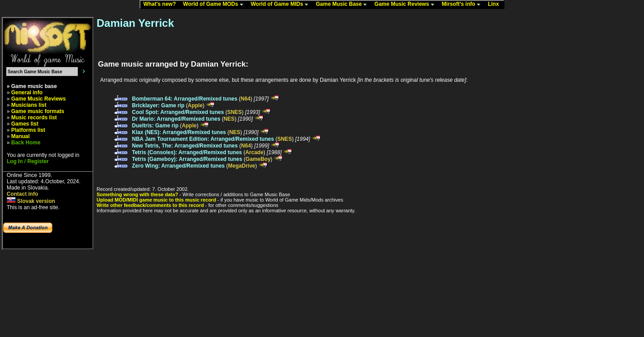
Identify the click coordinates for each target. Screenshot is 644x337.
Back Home (26, 143)
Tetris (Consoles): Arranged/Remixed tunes (187, 152)
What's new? (161, 4)
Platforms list (28, 130)
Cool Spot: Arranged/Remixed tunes (178, 112)
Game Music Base (343, 4)
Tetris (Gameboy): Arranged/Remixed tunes (187, 159)
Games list (25, 124)
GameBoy (258, 159)
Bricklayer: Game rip (158, 105)
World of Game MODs (215, 4)
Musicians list (29, 105)
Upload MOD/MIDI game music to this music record (156, 200)
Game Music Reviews (406, 4)
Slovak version (31, 201)
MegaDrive (242, 166)
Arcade (254, 152)
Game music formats (38, 111)
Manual (20, 136)
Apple (195, 105)
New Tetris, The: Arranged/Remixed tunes (185, 146)
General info (27, 93)
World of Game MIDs (282, 4)
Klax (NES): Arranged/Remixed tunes (179, 132)
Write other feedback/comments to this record (150, 205)
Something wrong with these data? (137, 194)
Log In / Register (28, 161)
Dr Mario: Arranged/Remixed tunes (176, 119)
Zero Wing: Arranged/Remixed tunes (178, 166)
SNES (235, 112)
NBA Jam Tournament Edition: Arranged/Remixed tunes (203, 139)
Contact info (22, 194)
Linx (496, 4)
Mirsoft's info (463, 4)
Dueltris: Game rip (155, 126)
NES (229, 119)
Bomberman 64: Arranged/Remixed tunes (185, 99)
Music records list (34, 118)
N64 (246, 99)
